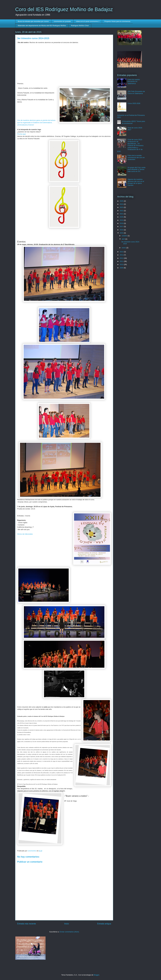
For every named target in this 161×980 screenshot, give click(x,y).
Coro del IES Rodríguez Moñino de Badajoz (64, 9)
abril (124, 239)
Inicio (67, 924)
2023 (122, 207)
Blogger (96, 975)
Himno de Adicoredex (25, 534)
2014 (122, 252)
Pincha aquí (22, 134)
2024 (122, 204)
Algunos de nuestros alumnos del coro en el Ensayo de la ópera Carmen (136, 182)
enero (124, 248)
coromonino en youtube (62, 21)
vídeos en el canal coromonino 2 (88, 21)
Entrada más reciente (27, 924)
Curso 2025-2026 (134, 103)
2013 (122, 255)
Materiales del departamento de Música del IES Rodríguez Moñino (42, 26)
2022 (122, 211)
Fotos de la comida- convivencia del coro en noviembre (136, 157)
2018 (122, 223)
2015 (122, 233)
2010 (122, 264)
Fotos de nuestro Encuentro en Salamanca (134, 81)
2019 (122, 220)
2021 (122, 214)
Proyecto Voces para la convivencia (117, 21)
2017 (122, 226)
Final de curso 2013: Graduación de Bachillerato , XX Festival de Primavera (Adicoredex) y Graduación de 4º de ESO (130, 146)
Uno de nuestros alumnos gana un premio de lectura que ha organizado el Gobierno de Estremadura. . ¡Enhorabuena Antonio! (36, 123)
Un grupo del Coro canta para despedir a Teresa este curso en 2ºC (136, 169)
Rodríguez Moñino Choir (80, 26)
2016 (122, 230)
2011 (122, 261)
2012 (122, 258)
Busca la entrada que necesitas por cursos (33, 21)
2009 (122, 268)
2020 (122, 217)
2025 (122, 201)
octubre (125, 236)
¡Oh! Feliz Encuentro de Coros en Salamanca (136, 92)
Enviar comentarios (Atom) (69, 932)
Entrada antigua (104, 924)
